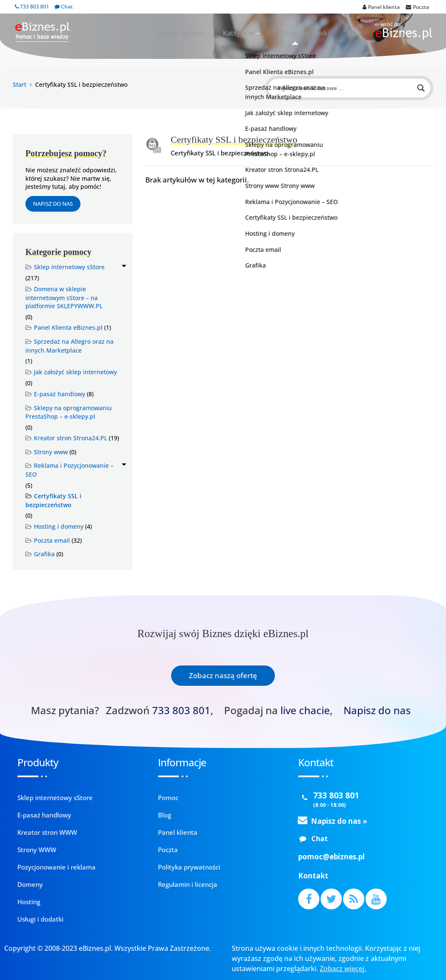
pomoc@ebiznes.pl (331, 857)
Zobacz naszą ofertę (223, 675)
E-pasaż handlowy (60, 394)
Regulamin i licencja (188, 884)
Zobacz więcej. (343, 969)
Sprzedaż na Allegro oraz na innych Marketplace (69, 346)
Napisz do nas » (339, 821)
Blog (358, 33)
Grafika (44, 554)
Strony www (51, 452)
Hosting (29, 902)
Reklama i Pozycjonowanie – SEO (69, 470)
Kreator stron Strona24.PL (71, 438)
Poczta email (52, 540)
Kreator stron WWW (47, 832)
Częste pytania (210, 33)
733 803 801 (32, 7)
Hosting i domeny (59, 526)
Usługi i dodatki (40, 919)
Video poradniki (315, 33)
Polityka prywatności (189, 867)
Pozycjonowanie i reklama (57, 867)
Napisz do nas (53, 204)
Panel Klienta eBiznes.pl (68, 327)
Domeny (30, 884)
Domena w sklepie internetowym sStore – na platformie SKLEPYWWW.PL (64, 297)
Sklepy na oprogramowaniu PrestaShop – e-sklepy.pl (69, 412)
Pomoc (168, 798)
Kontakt (313, 876)
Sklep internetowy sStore (69, 267)
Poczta (168, 850)
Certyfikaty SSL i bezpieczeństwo (53, 500)
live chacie (305, 710)
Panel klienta (178, 832)
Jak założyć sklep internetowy (75, 372)
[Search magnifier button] (421, 88)
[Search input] (345, 88)
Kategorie (258, 33)
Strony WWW (37, 850)
